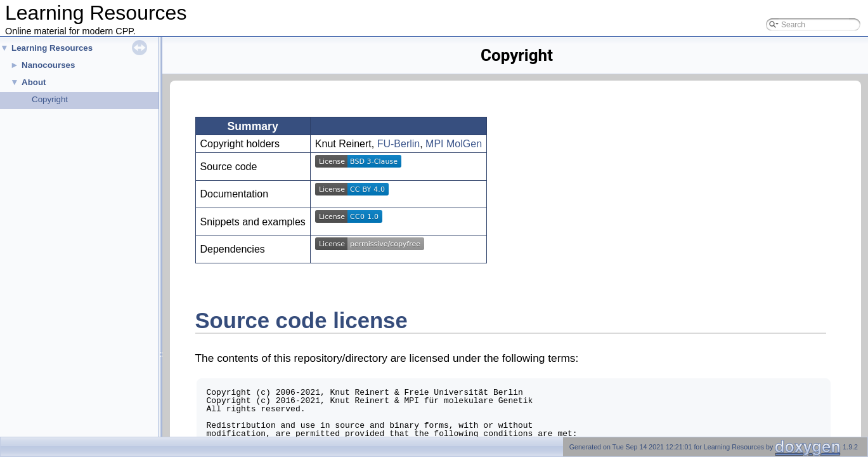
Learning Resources (52, 48)
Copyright (50, 99)
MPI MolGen (454, 144)
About (34, 82)
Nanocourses (48, 65)
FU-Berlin (399, 144)
